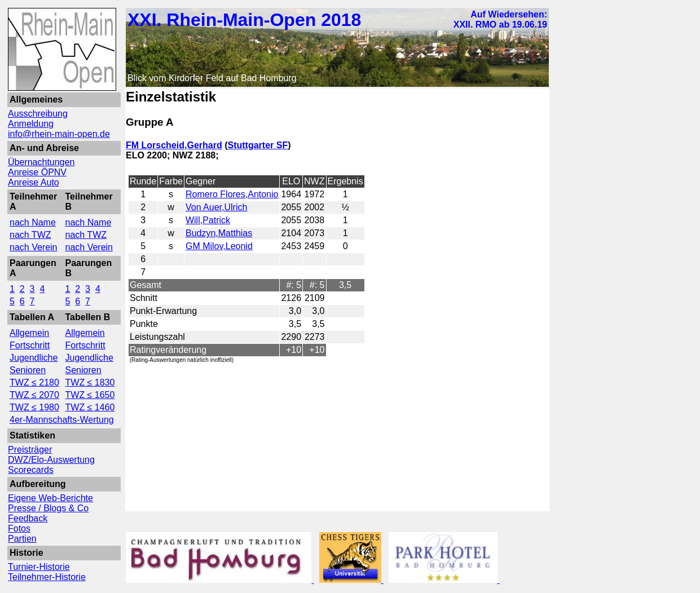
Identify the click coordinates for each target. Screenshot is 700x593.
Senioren (28, 370)
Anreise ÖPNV (37, 172)
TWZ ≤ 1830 (90, 382)
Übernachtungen (41, 162)
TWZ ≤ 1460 (90, 407)
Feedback (28, 518)
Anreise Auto (34, 182)
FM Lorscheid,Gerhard (174, 145)
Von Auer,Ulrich (216, 207)
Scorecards (31, 470)
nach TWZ (30, 235)
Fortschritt (30, 345)
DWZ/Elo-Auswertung (51, 460)
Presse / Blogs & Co (48, 508)
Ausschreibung (38, 114)
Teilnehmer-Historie (47, 577)
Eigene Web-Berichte (50, 498)
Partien (22, 539)
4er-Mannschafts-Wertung (62, 420)
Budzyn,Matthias (219, 233)
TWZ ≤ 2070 (34, 395)
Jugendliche (34, 358)
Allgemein (29, 333)
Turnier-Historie (39, 567)
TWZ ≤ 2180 (34, 382)
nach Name (33, 222)
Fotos (19, 528)
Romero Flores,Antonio (232, 194)
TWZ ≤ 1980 (34, 407)
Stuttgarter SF (257, 145)
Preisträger (30, 450)
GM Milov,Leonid (219, 246)
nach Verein (34, 247)
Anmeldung (31, 124)
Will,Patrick (208, 220)
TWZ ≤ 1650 (90, 395)
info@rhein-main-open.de (59, 134)
